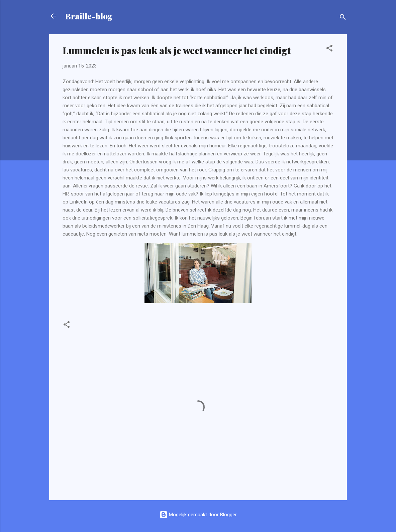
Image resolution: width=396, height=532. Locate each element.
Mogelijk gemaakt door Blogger (198, 515)
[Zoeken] (343, 18)
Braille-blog (89, 16)
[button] (329, 49)
